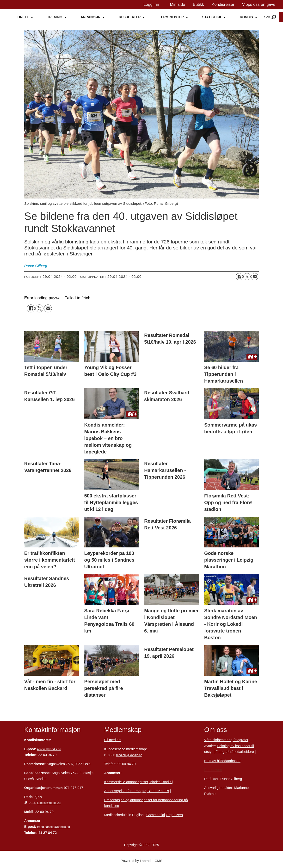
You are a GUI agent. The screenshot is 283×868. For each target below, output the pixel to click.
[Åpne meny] (274, 17)
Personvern (213, 770)
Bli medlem (113, 740)
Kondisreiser (223, 4)
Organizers (174, 815)
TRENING (55, 17)
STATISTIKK (212, 17)
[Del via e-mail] (255, 277)
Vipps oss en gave (259, 4)
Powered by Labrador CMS (141, 861)
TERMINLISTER (171, 17)
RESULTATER (130, 17)
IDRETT (23, 17)
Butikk (198, 4)
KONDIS (246, 17)
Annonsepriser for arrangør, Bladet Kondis (137, 791)
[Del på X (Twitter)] (247, 277)
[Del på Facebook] (239, 277)
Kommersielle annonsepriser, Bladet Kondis (138, 782)
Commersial (156, 815)
